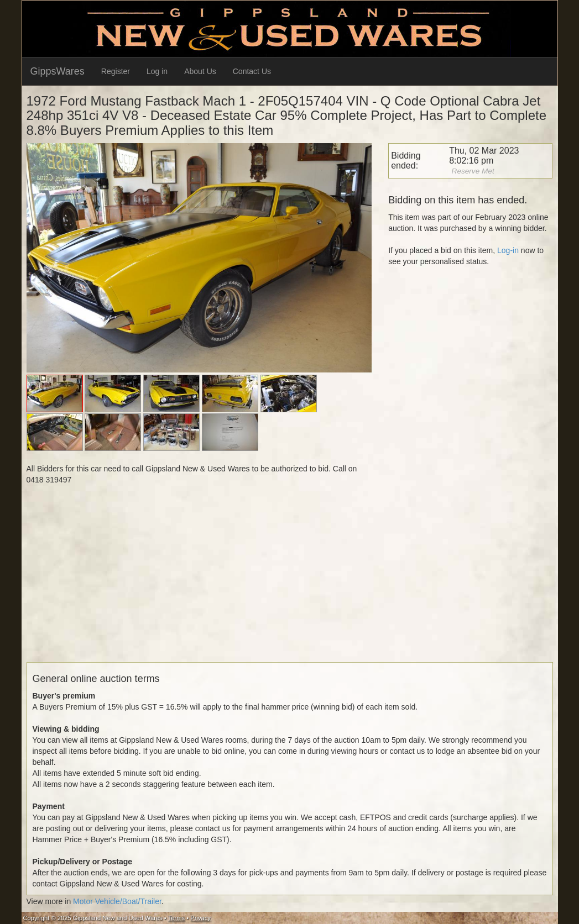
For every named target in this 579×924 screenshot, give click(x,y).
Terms (176, 918)
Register (116, 71)
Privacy (200, 918)
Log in (157, 71)
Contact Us (252, 71)
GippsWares (58, 71)
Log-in (508, 250)
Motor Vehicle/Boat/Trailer (117, 901)
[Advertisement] (290, 585)
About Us (200, 71)
